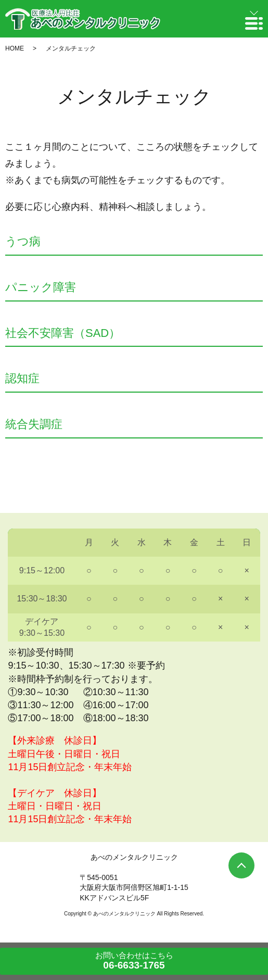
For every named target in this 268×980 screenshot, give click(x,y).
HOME (15, 48)
